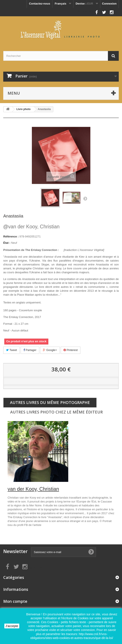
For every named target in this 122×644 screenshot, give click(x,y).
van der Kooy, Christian (31, 227)
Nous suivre (85, 11)
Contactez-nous (40, 4)
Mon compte (15, 601)
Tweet (11, 350)
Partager (30, 350)
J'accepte (12, 626)
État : (7, 243)
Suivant (85, 198)
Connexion (109, 4)
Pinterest (71, 350)
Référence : (11, 236)
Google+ (50, 350)
